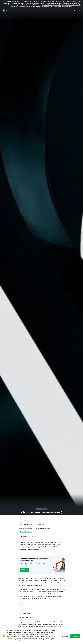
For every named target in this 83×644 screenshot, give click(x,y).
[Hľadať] (75, 10)
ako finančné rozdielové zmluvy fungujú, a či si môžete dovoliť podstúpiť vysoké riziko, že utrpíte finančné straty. (46, 6)
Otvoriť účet (24, 570)
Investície (34, 536)
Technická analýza (24, 536)
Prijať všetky (75, 636)
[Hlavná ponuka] (80, 10)
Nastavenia (65, 636)
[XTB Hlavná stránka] (5, 10)
